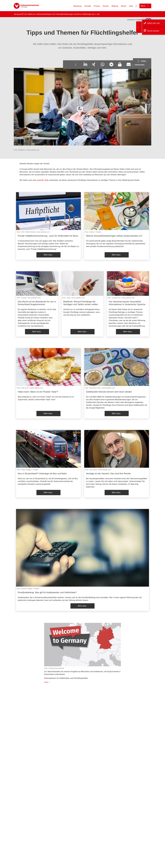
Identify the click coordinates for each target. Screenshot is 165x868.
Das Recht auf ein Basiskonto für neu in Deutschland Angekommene (37, 303)
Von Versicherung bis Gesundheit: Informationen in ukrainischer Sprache (127, 303)
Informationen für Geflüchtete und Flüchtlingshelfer (66, 678)
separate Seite (43, 180)
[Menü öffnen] (145, 6)
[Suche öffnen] (136, 6)
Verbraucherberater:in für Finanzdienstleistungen (55, 14)
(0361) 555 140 (153, 23)
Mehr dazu (48, 255)
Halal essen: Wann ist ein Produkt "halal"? (38, 392)
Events (106, 6)
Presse (97, 6)
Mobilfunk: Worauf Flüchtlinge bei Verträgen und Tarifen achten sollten (81, 303)
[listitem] (48, 226)
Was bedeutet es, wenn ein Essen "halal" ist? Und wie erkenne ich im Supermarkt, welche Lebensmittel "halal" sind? (46, 398)
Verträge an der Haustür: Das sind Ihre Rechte (108, 474)
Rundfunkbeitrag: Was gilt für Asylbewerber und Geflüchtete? (47, 592)
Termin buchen (153, 31)
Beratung (78, 6)
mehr (46, 682)
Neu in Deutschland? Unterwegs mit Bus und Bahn (42, 474)
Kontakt (88, 6)
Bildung (115, 6)
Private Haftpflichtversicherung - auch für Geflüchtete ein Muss (48, 236)
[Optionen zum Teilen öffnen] (142, 61)
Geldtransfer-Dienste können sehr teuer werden (109, 392)
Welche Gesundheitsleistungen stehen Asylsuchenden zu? (114, 236)
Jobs (131, 6)
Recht (123, 6)
